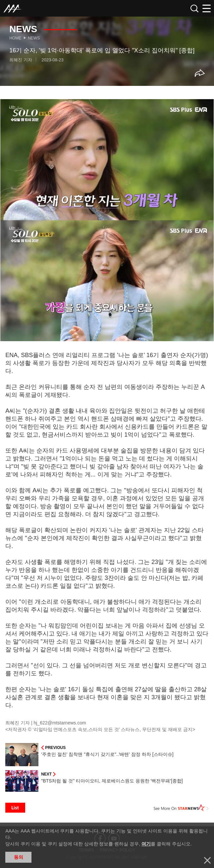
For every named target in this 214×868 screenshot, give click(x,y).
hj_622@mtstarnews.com (60, 723)
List (15, 808)
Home (15, 38)
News (34, 38)
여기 (146, 844)
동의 (19, 857)
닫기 (207, 860)
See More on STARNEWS (181, 808)
